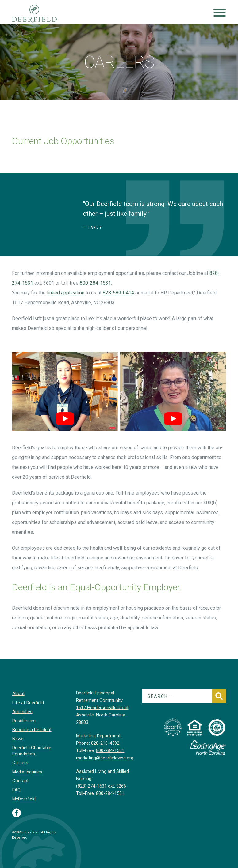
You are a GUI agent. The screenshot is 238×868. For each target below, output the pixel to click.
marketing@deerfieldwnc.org (105, 758)
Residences (24, 721)
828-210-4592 (105, 743)
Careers (20, 763)
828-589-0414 (118, 293)
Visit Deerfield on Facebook (17, 813)
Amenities (22, 712)
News (18, 739)
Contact (20, 781)
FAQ (16, 790)
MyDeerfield (24, 799)
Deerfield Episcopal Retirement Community (40, 14)
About (18, 694)
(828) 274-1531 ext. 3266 (101, 786)
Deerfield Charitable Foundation (31, 751)
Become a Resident (32, 730)
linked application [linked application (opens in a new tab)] (66, 293)
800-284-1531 (95, 283)
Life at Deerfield (28, 703)
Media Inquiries (27, 772)
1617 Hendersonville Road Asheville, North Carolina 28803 (102, 715)
